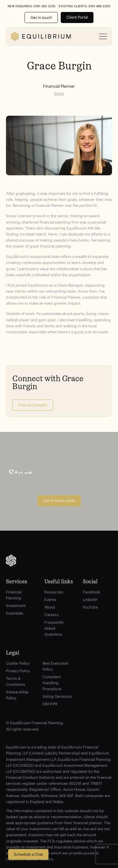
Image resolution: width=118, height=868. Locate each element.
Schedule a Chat (28, 854)
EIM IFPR (50, 704)
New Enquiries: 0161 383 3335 (31, 6)
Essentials (15, 613)
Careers (51, 615)
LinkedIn (90, 600)
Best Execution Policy (55, 666)
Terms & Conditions (16, 681)
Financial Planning (14, 595)
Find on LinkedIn (33, 405)
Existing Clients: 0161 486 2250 (84, 6)
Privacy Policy (18, 671)
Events (50, 600)
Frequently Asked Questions (54, 628)
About (50, 607)
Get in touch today (59, 501)
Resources (54, 592)
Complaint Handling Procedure (52, 683)
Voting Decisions (57, 696)
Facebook (91, 592)
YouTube (90, 607)
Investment (16, 606)
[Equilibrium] (41, 36)
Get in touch (41, 17)
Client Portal (77, 17)
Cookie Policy (18, 663)
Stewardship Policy (17, 695)
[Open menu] (103, 37)
